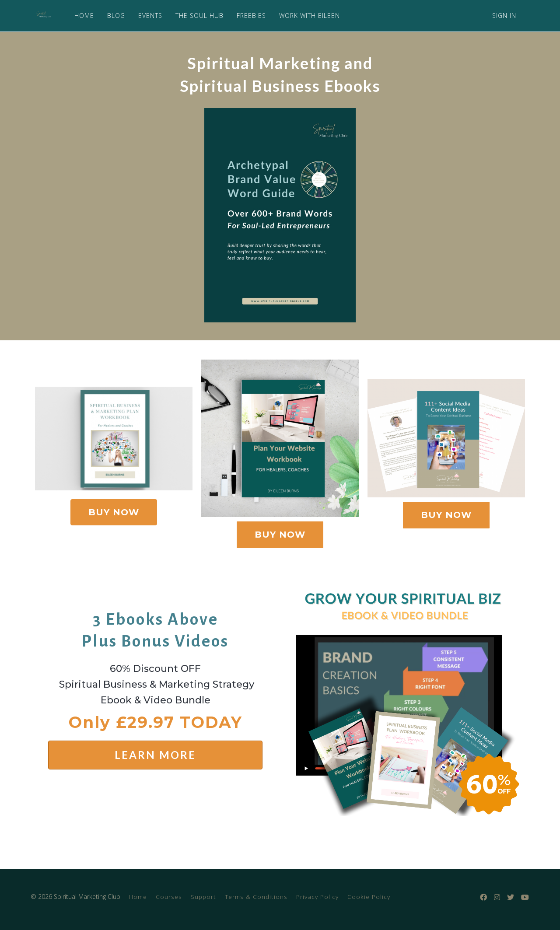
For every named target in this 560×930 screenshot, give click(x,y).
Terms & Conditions (256, 897)
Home (138, 897)
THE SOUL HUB (197, 16)
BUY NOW (114, 512)
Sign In (504, 16)
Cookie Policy (369, 897)
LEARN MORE (155, 755)
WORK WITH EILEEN (307, 16)
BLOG (114, 16)
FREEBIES (249, 16)
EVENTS (148, 16)
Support (203, 897)
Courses (169, 897)
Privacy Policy (317, 897)
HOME (82, 16)
